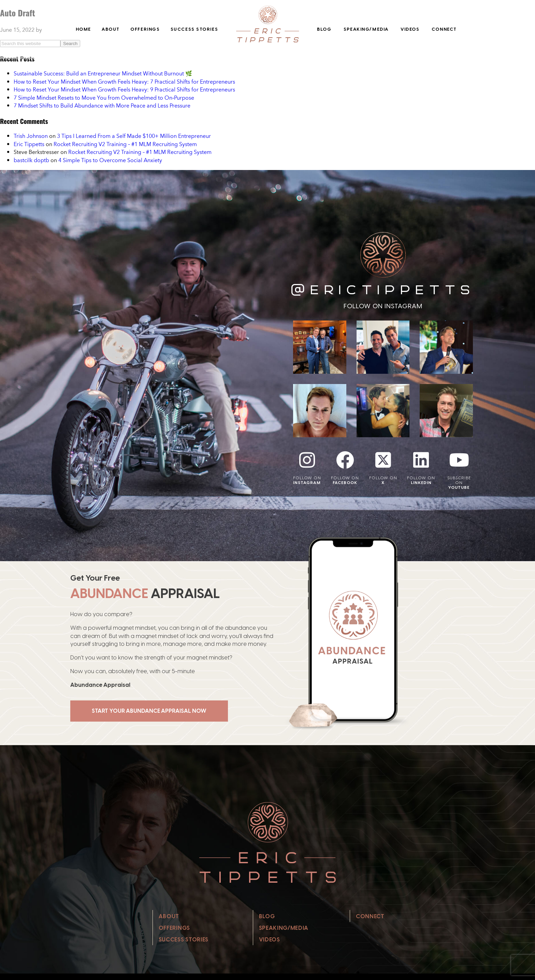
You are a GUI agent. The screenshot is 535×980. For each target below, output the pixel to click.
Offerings (145, 29)
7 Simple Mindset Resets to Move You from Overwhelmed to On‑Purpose (104, 98)
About (111, 29)
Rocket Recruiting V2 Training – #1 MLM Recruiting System (125, 144)
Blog (324, 29)
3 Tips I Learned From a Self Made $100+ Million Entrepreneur (134, 136)
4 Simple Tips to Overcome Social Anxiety (110, 160)
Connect (444, 29)
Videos (410, 29)
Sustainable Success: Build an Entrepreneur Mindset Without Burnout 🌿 (103, 73)
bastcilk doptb (31, 160)
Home (83, 29)
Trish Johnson (31, 136)
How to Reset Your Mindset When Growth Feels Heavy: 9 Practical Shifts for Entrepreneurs (124, 89)
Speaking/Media (366, 29)
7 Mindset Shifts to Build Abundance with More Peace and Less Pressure (102, 105)
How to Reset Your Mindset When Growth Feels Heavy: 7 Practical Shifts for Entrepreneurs (124, 82)
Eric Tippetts (29, 144)
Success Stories (194, 29)
